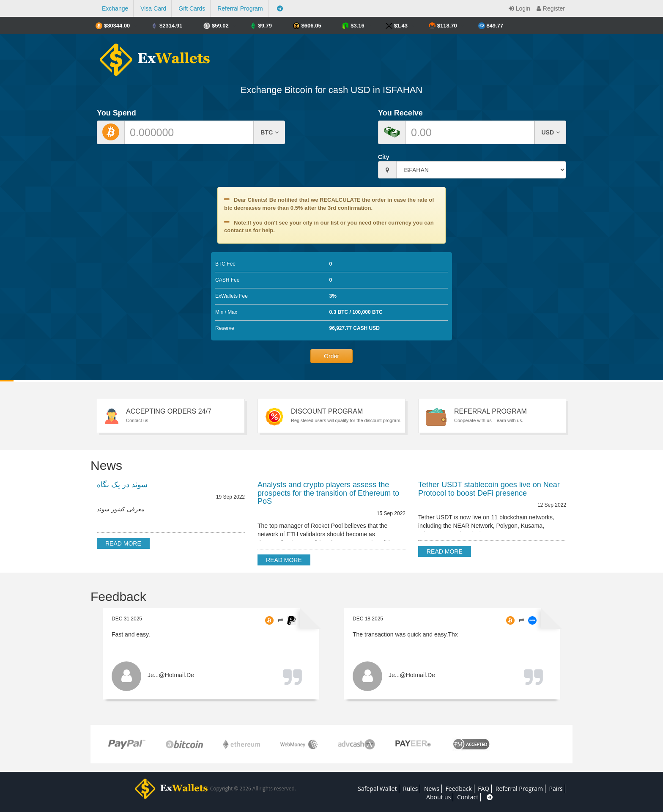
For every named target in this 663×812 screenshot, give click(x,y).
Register (550, 8)
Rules (410, 789)
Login (518, 8)
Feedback (459, 789)
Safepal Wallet (377, 789)
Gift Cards (192, 8)
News (432, 789)
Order (331, 356)
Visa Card (153, 8)
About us (438, 797)
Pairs (556, 789)
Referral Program (240, 8)
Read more (123, 543)
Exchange (115, 8)
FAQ (484, 789)
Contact (468, 797)
